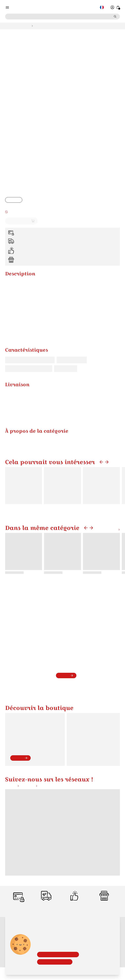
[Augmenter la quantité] (19, 201)
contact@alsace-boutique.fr (25, 763)
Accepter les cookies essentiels (58, 954)
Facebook (12, 809)
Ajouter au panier (21, 222)
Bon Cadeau (41, 975)
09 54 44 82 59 (20, 760)
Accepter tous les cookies (55, 962)
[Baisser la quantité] (8, 201)
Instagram (30, 809)
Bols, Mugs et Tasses (17, 26)
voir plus (20, 781)
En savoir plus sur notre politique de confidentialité (61, 968)
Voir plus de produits (107, 562)
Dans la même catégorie (42, 560)
